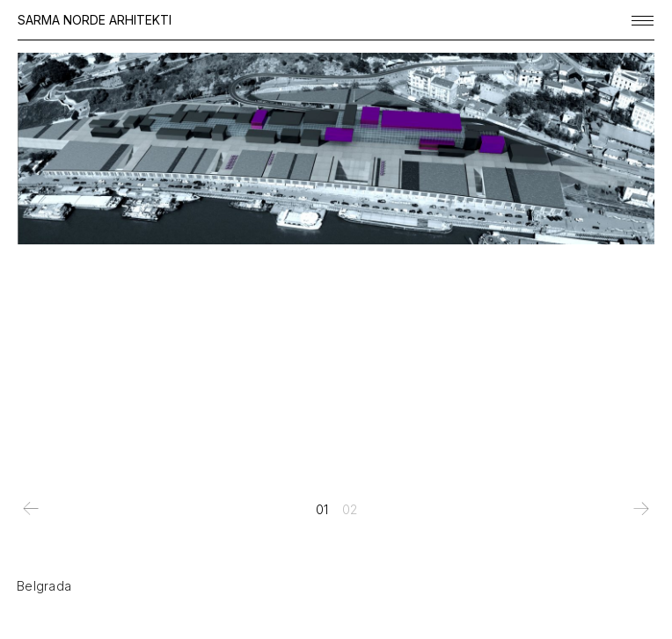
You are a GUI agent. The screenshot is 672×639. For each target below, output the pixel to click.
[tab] (322, 510)
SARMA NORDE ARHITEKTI (95, 20)
